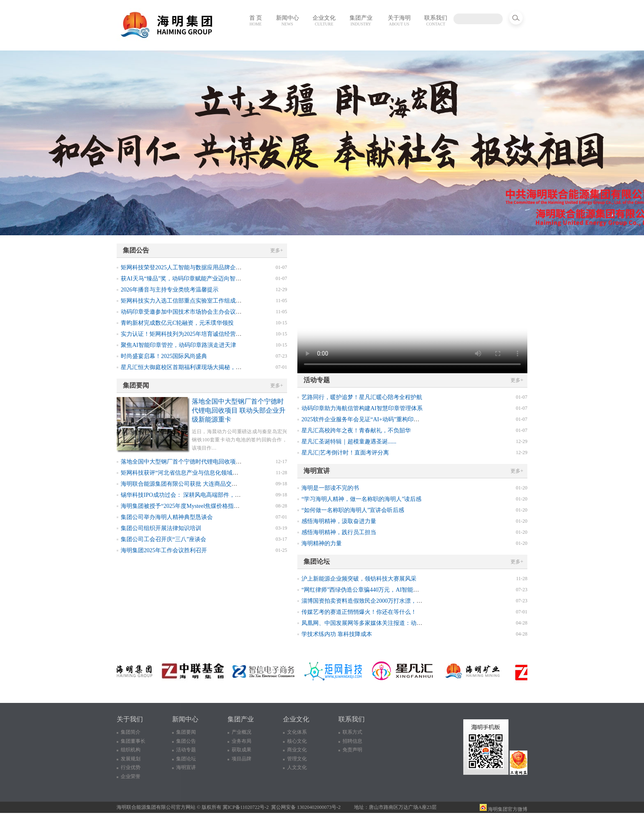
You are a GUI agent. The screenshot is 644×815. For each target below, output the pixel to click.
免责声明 (352, 750)
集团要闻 (186, 732)
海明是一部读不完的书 (330, 488)
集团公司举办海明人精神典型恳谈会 (167, 517)
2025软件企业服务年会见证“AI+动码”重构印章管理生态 (372, 419)
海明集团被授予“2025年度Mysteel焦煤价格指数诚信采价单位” (199, 506)
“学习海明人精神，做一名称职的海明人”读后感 (361, 499)
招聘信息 (352, 741)
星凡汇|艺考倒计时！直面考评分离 (345, 453)
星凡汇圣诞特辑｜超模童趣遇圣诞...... (349, 442)
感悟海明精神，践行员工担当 (339, 532)
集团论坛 (186, 759)
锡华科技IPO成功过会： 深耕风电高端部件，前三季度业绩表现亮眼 (207, 495)
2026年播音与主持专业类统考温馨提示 (170, 290)
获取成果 (241, 750)
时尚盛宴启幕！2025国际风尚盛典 (164, 356)
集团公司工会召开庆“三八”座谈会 (163, 539)
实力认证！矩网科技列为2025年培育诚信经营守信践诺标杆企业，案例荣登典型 (221, 334)
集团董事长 (133, 741)
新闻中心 (287, 21)
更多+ (277, 250)
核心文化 (297, 741)
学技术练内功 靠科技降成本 (337, 634)
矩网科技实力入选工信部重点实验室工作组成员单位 (187, 301)
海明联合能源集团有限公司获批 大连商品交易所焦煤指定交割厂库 (205, 484)
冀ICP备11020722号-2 (246, 807)
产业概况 (241, 732)
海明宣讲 (186, 767)
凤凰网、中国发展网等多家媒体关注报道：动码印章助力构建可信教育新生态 (399, 623)
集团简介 (131, 732)
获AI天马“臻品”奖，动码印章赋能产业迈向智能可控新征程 (195, 279)
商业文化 (297, 750)
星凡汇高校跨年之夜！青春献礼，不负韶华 (356, 430)
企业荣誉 (131, 776)
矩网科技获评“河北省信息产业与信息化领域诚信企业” (189, 473)
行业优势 (131, 767)
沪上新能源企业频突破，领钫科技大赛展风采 (359, 579)
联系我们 (436, 21)
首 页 (256, 21)
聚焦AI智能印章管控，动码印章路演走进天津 (178, 345)
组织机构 (131, 750)
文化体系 (297, 732)
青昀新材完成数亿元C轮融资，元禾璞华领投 (177, 323)
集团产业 (361, 21)
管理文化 (297, 759)
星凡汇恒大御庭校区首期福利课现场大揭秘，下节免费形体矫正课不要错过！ (218, 367)
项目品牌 (241, 759)
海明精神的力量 (322, 543)
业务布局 (241, 741)
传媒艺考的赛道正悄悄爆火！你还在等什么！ (359, 612)
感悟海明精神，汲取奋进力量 (339, 521)
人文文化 (297, 767)
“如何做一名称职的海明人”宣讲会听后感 (353, 510)
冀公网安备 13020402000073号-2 (306, 807)
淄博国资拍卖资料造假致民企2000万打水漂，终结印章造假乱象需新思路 (393, 601)
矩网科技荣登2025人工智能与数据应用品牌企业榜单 (187, 267)
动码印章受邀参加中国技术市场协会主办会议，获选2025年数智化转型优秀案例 (221, 312)
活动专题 (186, 750)
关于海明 (399, 21)
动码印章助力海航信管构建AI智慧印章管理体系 (362, 408)
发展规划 (131, 759)
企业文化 (324, 21)
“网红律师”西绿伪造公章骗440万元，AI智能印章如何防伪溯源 (380, 590)
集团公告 (186, 741)
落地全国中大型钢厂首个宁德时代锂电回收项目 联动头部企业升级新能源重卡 (239, 410)
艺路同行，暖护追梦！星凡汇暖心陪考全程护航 (362, 397)
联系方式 (352, 732)
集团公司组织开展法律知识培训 (161, 528)
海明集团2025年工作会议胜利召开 (164, 550)
